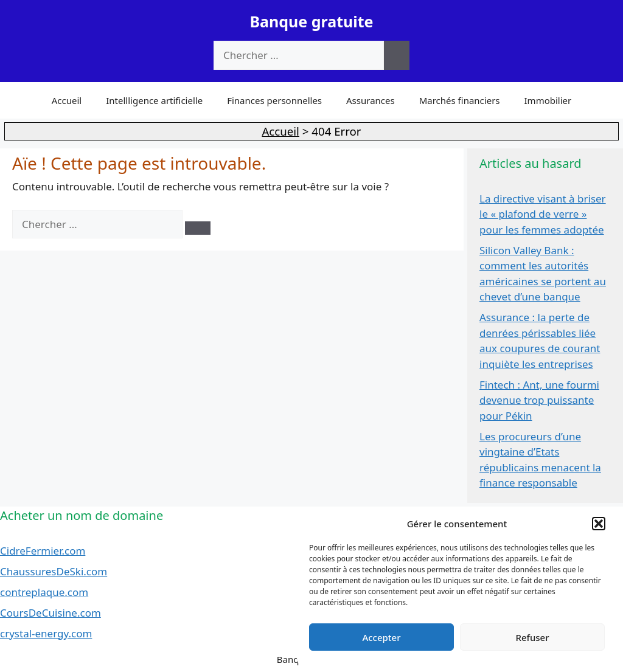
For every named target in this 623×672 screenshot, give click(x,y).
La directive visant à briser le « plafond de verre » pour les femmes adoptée (543, 214)
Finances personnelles (274, 100)
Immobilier (548, 100)
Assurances (371, 100)
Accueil (67, 100)
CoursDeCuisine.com (50, 613)
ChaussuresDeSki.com (54, 571)
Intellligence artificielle (154, 100)
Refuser (532, 637)
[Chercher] (397, 55)
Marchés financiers (460, 100)
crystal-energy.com (46, 633)
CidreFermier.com (43, 551)
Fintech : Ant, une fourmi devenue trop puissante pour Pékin (539, 400)
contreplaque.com (44, 592)
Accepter (381, 637)
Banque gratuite (311, 21)
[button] (599, 524)
